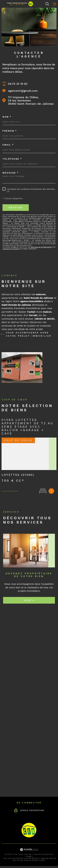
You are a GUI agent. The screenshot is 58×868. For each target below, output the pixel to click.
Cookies (42, 860)
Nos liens (17, 860)
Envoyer (16, 208)
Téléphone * (12, 159)
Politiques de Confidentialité (41, 247)
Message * (11, 173)
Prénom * (10, 131)
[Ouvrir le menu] (55, 4)
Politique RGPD (30, 860)
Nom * (7, 117)
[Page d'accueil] (24, 4)
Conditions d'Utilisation (11, 249)
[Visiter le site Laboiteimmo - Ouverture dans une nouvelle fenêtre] (29, 850)
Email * (8, 145)
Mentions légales (39, 858)
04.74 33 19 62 (18, 84)
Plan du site (25, 858)
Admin (52, 858)
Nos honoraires (10, 858)
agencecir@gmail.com (23, 91)
